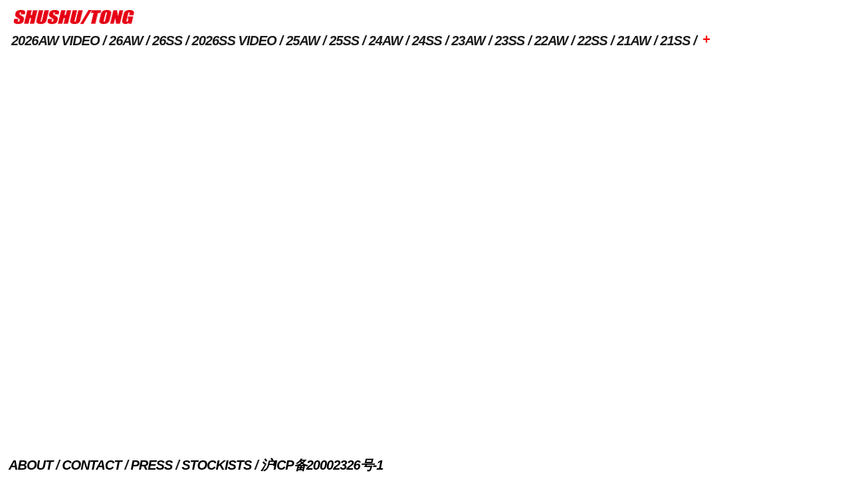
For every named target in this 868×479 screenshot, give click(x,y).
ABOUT (31, 465)
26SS (167, 41)
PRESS (151, 465)
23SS (509, 41)
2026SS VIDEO (234, 41)
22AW (551, 41)
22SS (593, 41)
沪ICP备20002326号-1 (322, 465)
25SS (344, 41)
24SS (427, 41)
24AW (385, 41)
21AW (633, 41)
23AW (468, 41)
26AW (126, 41)
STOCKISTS (216, 465)
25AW (302, 41)
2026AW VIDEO (55, 41)
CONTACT (91, 465)
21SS (675, 41)
